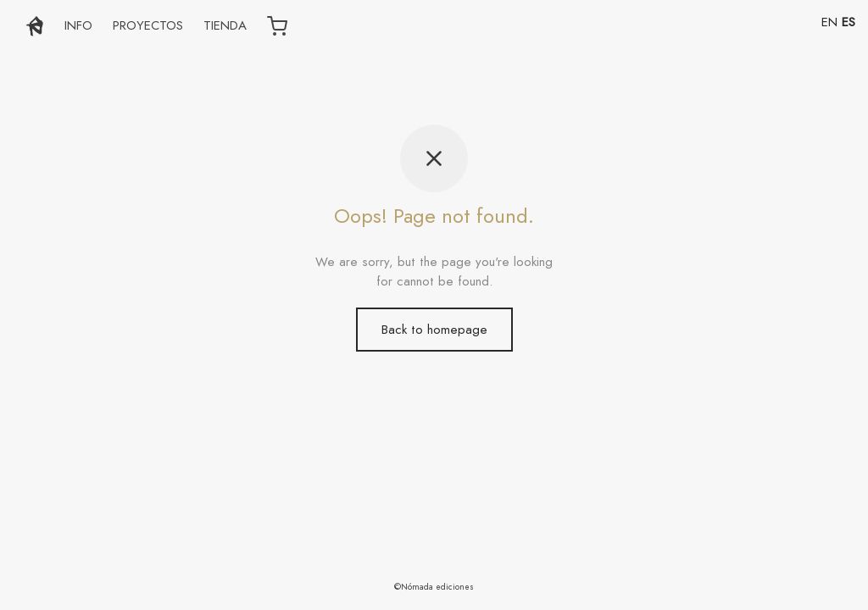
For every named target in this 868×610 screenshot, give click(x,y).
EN (829, 22)
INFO (78, 25)
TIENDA (225, 25)
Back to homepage (434, 330)
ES (849, 22)
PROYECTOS (148, 25)
